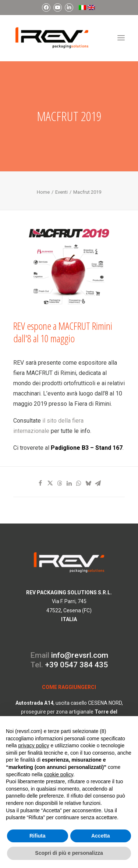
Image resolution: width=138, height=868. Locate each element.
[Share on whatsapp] (79, 483)
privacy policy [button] (33, 745)
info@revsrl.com (80, 655)
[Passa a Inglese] (91, 8)
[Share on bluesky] (88, 483)
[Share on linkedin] (69, 483)
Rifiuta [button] (38, 836)
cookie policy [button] (59, 774)
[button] (121, 38)
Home (43, 192)
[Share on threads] (60, 483)
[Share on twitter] (50, 483)
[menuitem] (46, 8)
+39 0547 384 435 (76, 665)
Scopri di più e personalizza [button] (69, 853)
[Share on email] (98, 483)
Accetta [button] (101, 836)
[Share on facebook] (40, 483)
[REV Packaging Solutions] (52, 38)
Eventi (61, 192)
